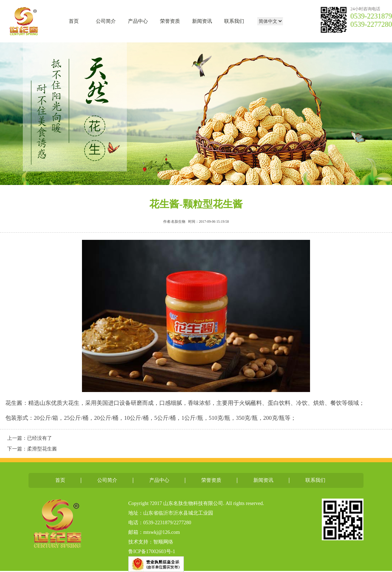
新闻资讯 (202, 21)
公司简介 (106, 21)
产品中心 (138, 21)
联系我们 (234, 21)
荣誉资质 (170, 21)
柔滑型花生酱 (42, 449)
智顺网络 (163, 542)
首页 (74, 21)
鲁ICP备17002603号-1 (152, 552)
